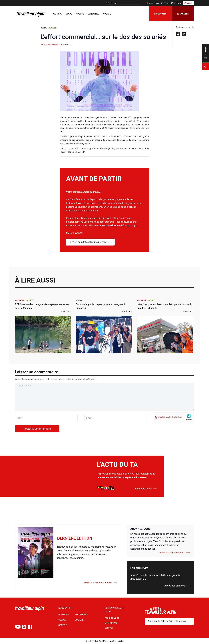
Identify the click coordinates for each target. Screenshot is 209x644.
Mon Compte (111, 623)
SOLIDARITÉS (93, 14)
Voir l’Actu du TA (146, 489)
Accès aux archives (177, 586)
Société (52, 28)
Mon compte (153, 3)
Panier (165, 3)
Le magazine (183, 14)
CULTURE (107, 14)
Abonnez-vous (112, 618)
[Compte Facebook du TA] (30, 627)
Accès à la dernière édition (101, 583)
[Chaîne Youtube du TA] (18, 627)
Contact (109, 628)
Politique (20, 300)
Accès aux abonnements (174, 552)
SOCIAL (69, 14)
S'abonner (188, 3)
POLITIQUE (57, 14)
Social (44, 28)
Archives (176, 3)
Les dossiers (160, 14)
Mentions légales (117, 641)
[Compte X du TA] (24, 627)
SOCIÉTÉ (80, 14)
